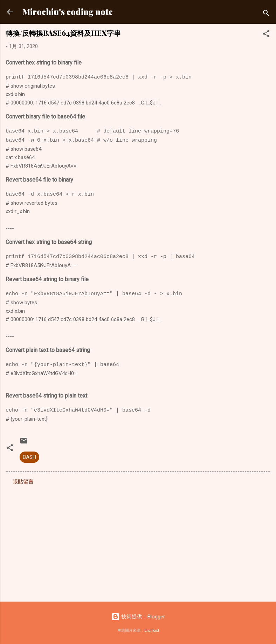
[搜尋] (266, 14)
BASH (29, 457)
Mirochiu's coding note (68, 12)
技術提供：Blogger (138, 617)
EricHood (152, 631)
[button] (266, 35)
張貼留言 (23, 482)
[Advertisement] (138, 541)
